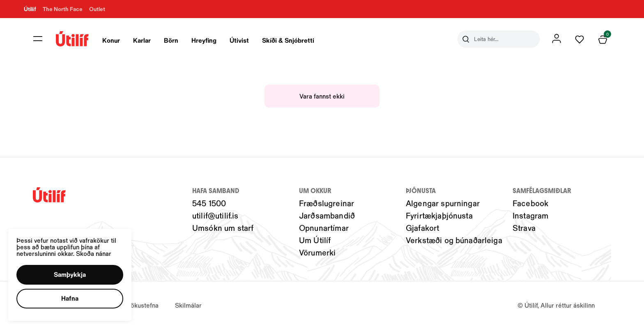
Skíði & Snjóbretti (288, 40)
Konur (111, 40)
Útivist (239, 40)
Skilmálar (188, 305)
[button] (71, 274)
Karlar (142, 40)
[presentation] (111, 39)
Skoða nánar (96, 252)
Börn (171, 40)
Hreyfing (204, 40)
